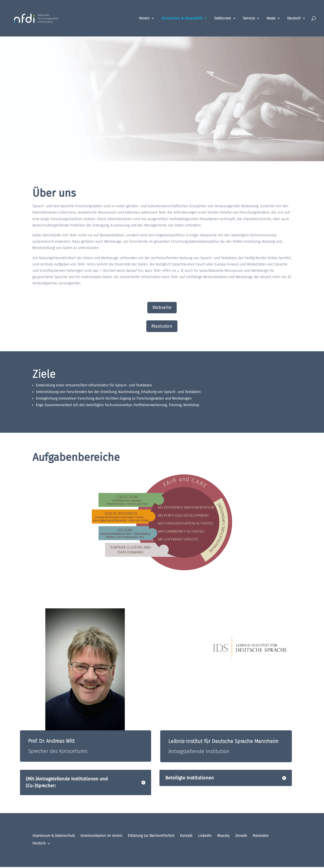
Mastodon (162, 326)
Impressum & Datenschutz (54, 836)
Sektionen (223, 18)
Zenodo (241, 836)
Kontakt (186, 836)
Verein (144, 18)
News (271, 18)
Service (249, 18)
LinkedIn (205, 836)
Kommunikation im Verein (101, 836)
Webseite (162, 307)
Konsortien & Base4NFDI (182, 18)
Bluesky (223, 836)
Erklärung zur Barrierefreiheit (151, 836)
